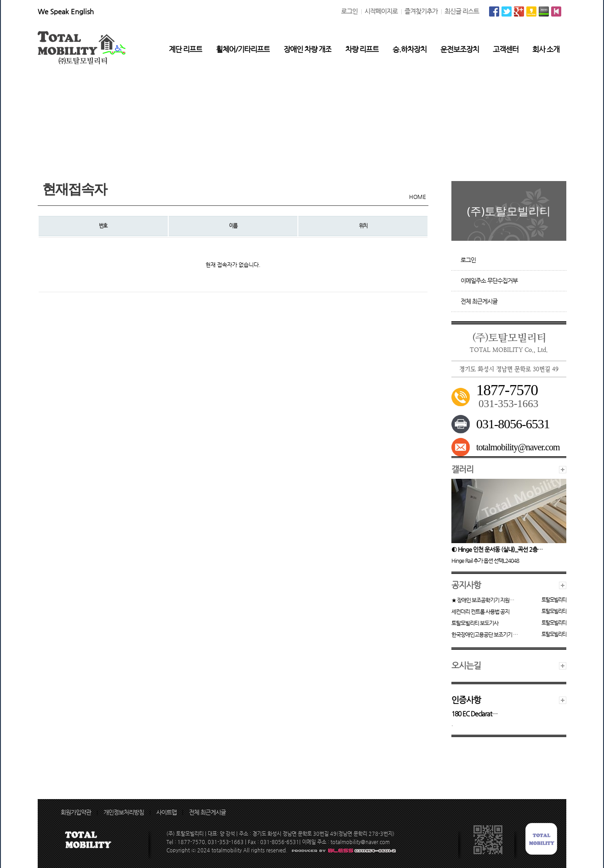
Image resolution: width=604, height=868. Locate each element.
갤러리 (462, 469)
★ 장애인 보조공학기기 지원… (483, 600)
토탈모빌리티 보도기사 (475, 623)
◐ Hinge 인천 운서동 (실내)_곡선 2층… (497, 549)
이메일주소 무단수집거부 (489, 281)
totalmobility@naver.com (518, 447)
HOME (418, 197)
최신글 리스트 (462, 11)
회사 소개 (546, 49)
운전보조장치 (460, 49)
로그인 (349, 11)
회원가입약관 (76, 812)
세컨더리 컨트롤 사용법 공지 (480, 612)
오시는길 (466, 665)
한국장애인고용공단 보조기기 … (484, 635)
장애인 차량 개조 (308, 49)
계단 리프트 (185, 49)
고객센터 (506, 49)
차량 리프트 (362, 49)
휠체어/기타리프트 (243, 49)
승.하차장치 (410, 49)
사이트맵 (166, 812)
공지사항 (466, 585)
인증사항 (466, 700)
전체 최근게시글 (479, 301)
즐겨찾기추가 (421, 11)
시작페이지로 (381, 11)
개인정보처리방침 (124, 812)
